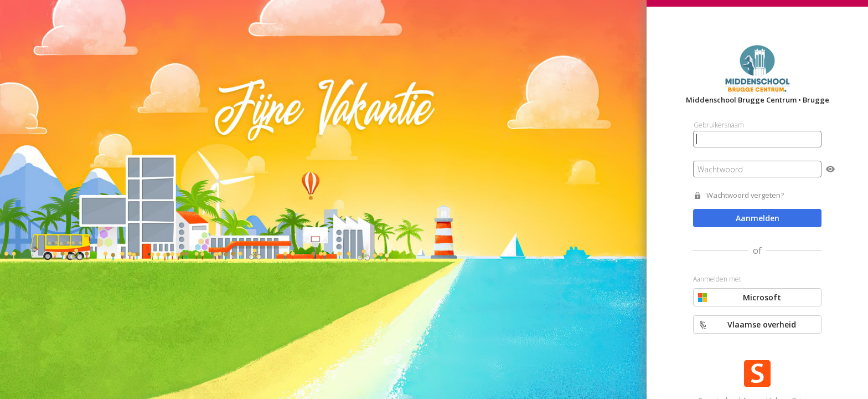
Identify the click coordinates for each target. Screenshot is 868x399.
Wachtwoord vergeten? (745, 195)
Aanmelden (758, 218)
